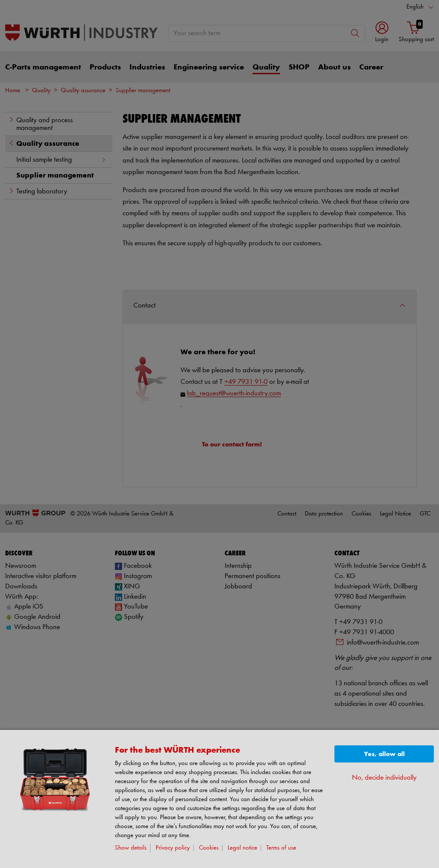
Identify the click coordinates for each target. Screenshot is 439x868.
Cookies (209, 848)
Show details (131, 848)
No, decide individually (384, 778)
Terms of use (281, 848)
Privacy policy (173, 848)
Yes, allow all (384, 754)
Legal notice (242, 848)
